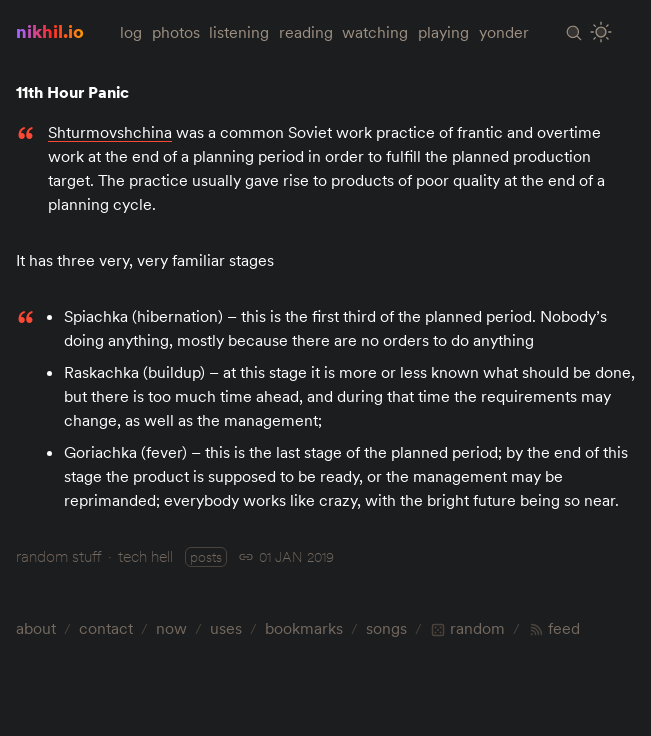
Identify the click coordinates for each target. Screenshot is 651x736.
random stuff (59, 556)
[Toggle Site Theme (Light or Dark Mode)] (601, 32)
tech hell (145, 556)
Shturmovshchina (110, 132)
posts (206, 557)
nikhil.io (50, 31)
